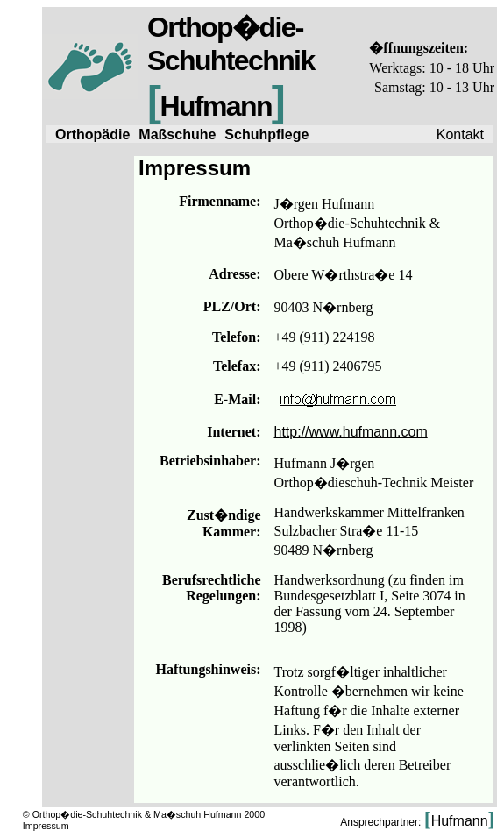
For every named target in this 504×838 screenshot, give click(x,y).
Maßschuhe (177, 135)
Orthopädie (92, 135)
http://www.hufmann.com (351, 432)
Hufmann (460, 821)
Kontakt (460, 135)
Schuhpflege (266, 135)
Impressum (46, 826)
